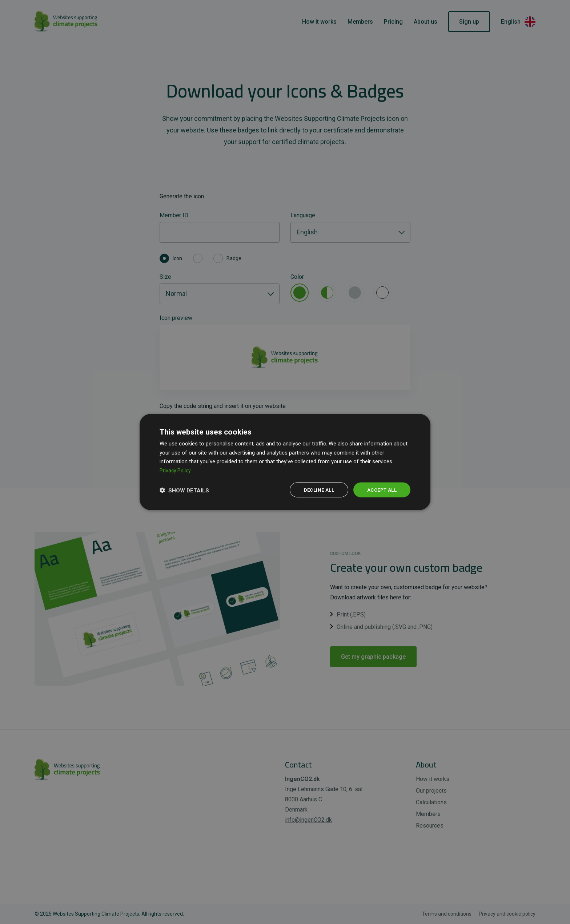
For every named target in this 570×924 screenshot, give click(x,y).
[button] (184, 490)
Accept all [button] (380, 490)
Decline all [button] (315, 490)
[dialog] (285, 462)
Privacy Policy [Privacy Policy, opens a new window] (176, 470)
